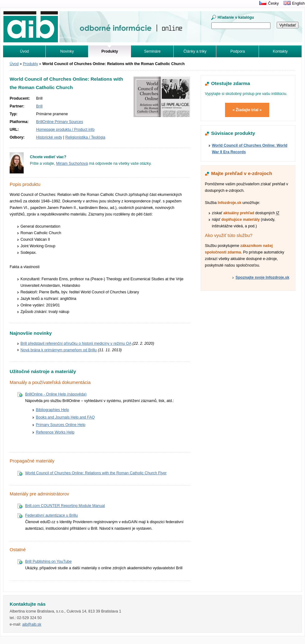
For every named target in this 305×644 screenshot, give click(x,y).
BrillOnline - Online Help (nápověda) (56, 394)
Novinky (67, 51)
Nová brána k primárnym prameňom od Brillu (59, 350)
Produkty (31, 64)
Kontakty (280, 51)
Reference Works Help (55, 432)
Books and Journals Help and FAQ (65, 417)
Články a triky (195, 51)
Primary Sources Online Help (61, 425)
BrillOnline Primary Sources (60, 122)
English (298, 3)
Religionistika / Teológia (85, 137)
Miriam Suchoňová (72, 163)
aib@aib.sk (32, 624)
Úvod (24, 51)
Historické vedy (49, 137)
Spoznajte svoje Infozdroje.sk (263, 277)
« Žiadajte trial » (247, 110)
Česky (273, 3)
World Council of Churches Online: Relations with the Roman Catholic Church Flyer (96, 473)
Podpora (238, 51)
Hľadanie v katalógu (236, 17)
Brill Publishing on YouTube (49, 561)
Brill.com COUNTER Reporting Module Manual (65, 506)
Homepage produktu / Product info (65, 130)
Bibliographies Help (52, 410)
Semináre (152, 51)
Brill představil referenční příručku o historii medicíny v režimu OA (76, 343)
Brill (39, 106)
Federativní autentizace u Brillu (52, 515)
